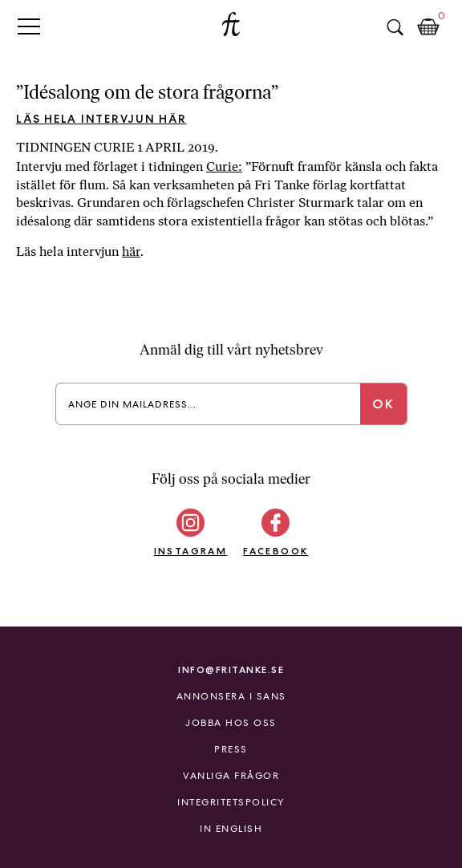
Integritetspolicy (231, 802)
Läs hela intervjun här (101, 119)
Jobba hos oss (231, 723)
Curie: (224, 166)
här (131, 251)
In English (231, 829)
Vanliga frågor (231, 776)
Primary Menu (29, 26)
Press (231, 749)
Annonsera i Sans (231, 696)
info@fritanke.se (231, 669)
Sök (395, 27)
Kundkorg (428, 27)
